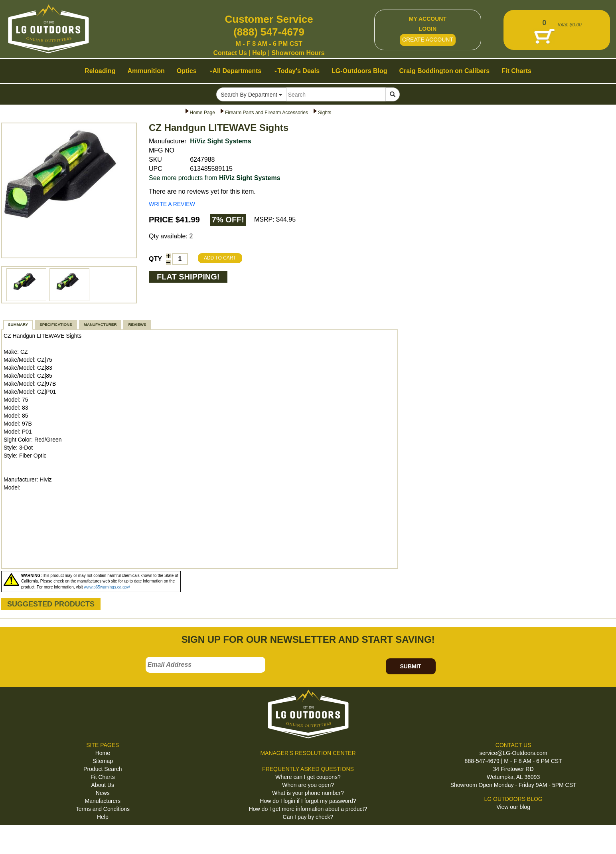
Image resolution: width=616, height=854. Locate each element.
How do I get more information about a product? (308, 809)
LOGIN (428, 29)
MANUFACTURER (100, 324)
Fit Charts (103, 777)
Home (103, 753)
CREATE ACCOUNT (428, 40)
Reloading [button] (100, 71)
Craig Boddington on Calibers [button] (445, 71)
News (103, 793)
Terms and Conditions (103, 809)
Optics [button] (187, 71)
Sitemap (103, 761)
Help (259, 53)
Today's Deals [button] (297, 71)
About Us (103, 785)
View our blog (513, 807)
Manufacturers (103, 801)
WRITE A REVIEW (172, 204)
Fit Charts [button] (516, 71)
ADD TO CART (220, 258)
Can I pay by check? (308, 817)
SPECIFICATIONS (56, 324)
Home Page (202, 113)
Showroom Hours (298, 53)
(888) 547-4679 (269, 32)
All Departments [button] (236, 71)
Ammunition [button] (146, 71)
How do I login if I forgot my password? (308, 801)
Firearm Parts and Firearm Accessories (267, 113)
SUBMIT (411, 666)
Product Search (103, 769)
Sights (325, 113)
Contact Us (230, 53)
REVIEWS (137, 324)
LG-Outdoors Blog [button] (359, 71)
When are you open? (308, 785)
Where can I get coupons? (308, 777)
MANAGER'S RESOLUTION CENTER (308, 753)
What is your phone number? (308, 793)
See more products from (215, 178)
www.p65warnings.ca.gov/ (107, 587)
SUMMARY (18, 324)
